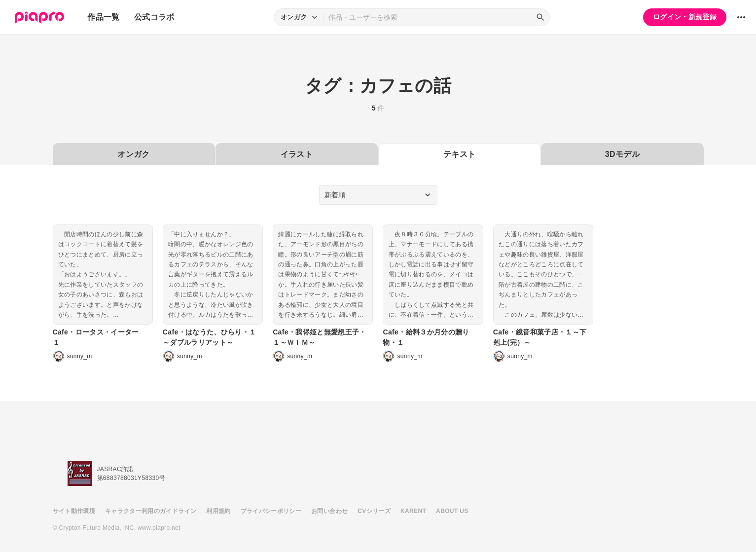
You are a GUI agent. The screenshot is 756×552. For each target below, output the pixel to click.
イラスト (297, 154)
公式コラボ (154, 17)
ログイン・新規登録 (685, 17)
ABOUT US (452, 511)
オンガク (133, 154)
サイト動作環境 (74, 511)
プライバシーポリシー (271, 511)
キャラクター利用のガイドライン (151, 511)
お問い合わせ (329, 511)
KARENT (413, 511)
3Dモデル (622, 154)
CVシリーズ (374, 511)
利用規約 (218, 511)
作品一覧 (103, 17)
